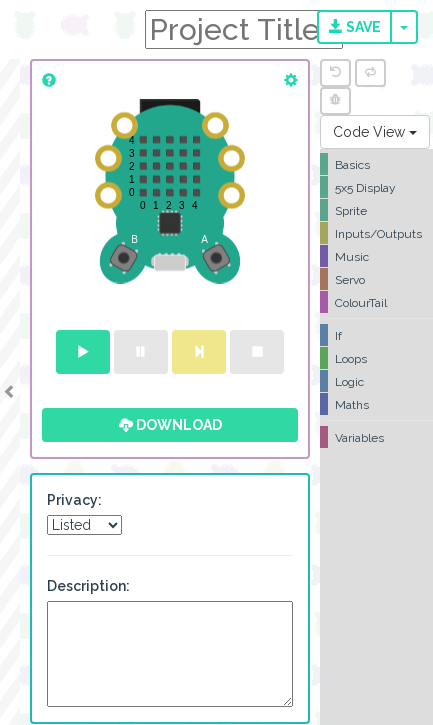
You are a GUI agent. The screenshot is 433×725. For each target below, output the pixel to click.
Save (355, 27)
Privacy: (74, 500)
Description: (88, 586)
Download (170, 425)
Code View (375, 132)
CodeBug (72, 27)
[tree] (376, 301)
